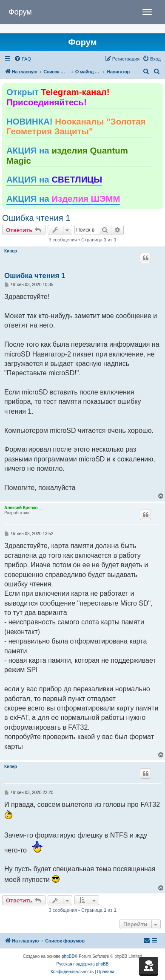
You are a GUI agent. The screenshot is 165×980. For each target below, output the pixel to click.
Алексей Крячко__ (23, 508)
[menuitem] (23, 59)
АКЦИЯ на (67, 156)
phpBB (68, 956)
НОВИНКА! (76, 127)
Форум (20, 12)
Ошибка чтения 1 (36, 218)
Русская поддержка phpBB (82, 964)
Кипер (11, 251)
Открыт (58, 97)
